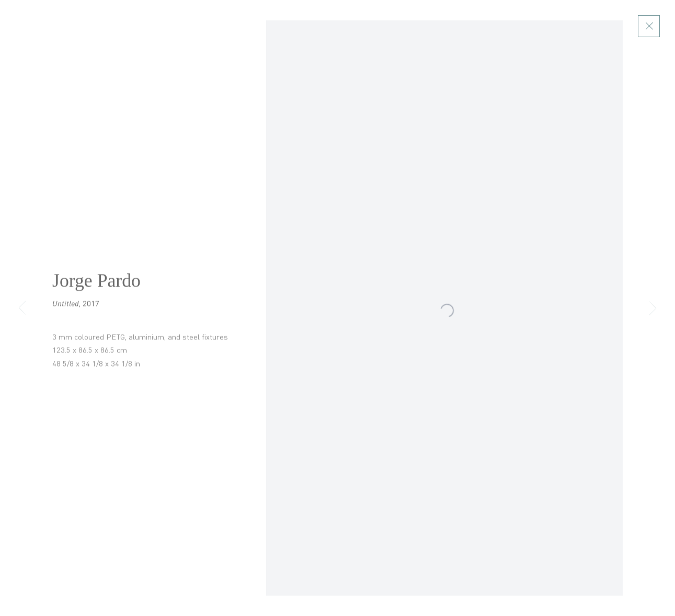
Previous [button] (22, 308)
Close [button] (653, 26)
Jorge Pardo (96, 286)
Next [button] (653, 308)
